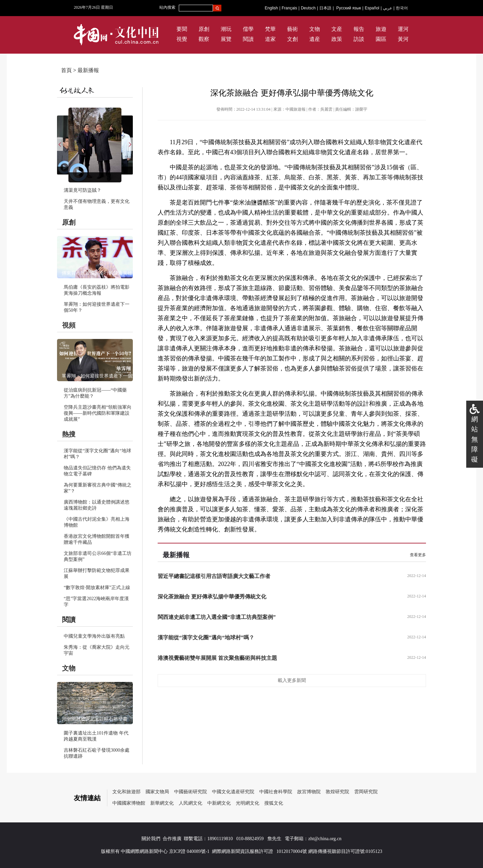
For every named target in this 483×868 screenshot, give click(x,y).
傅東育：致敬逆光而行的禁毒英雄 (97, 273)
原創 (204, 29)
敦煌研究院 (337, 792)
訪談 (359, 39)
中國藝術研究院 (191, 792)
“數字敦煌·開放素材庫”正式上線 (97, 588)
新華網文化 (162, 803)
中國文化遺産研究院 (233, 792)
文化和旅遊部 (126, 792)
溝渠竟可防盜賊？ (83, 190)
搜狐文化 (274, 803)
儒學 (248, 29)
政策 (337, 39)
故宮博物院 (309, 792)
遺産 (315, 39)
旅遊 (381, 29)
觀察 (204, 39)
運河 (403, 29)
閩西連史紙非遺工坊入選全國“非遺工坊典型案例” (217, 617)
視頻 (69, 325)
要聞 (182, 29)
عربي (388, 8)
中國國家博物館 (129, 803)
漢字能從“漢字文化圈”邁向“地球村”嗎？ (206, 638)
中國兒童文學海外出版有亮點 (94, 636)
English (271, 8)
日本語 (325, 8)
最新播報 (88, 70)
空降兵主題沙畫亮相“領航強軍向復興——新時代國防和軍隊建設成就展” (98, 413)
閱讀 (248, 39)
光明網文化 (248, 803)
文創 (292, 39)
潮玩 (226, 29)
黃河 (403, 39)
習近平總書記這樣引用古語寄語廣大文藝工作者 (214, 576)
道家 (270, 39)
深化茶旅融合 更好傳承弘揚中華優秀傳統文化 (212, 597)
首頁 (66, 70)
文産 (337, 29)
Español (372, 8)
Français (289, 8)
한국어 (402, 8)
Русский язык (349, 8)
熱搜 (69, 434)
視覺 (182, 39)
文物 (315, 29)
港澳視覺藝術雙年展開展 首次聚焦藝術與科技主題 (217, 658)
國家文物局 (157, 792)
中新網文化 (219, 803)
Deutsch (308, 8)
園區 (381, 39)
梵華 (270, 29)
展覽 (226, 39)
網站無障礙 (475, 439)
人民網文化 (191, 803)
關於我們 (151, 839)
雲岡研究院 (366, 792)
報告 (359, 29)
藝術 (292, 29)
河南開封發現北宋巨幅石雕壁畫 (95, 719)
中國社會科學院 (276, 792)
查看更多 (418, 555)
